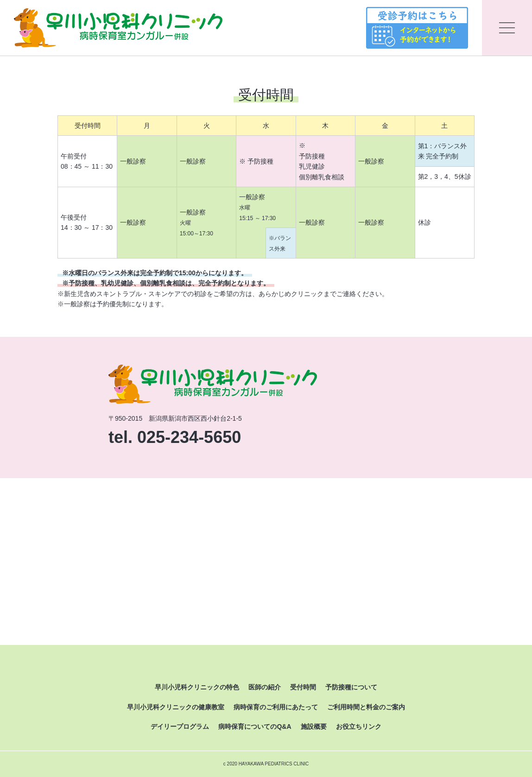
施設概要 (314, 726)
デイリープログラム (180, 726)
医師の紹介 (265, 687)
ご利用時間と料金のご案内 (366, 707)
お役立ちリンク (359, 726)
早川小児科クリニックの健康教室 (176, 707)
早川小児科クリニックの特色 (197, 687)
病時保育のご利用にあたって (276, 707)
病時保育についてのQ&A (255, 726)
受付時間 (303, 687)
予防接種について (351, 687)
